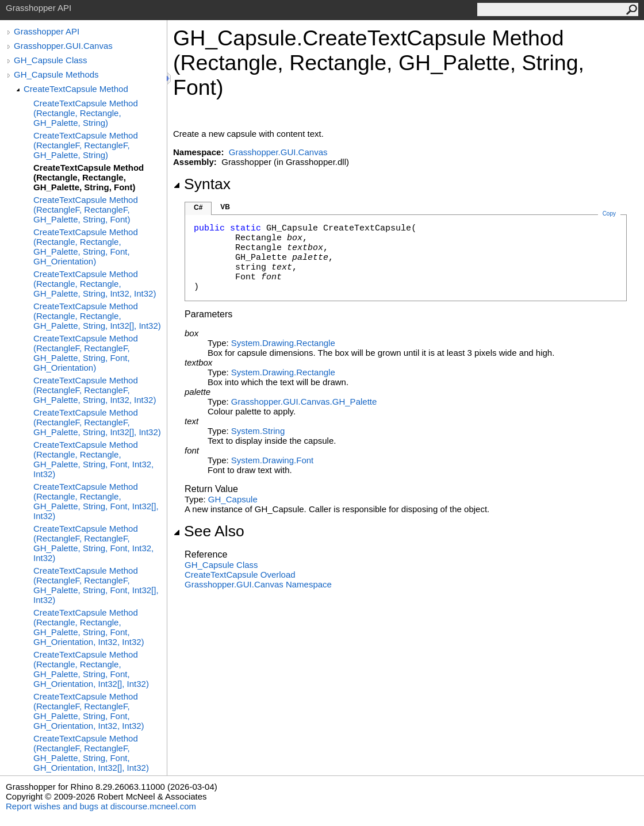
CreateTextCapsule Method (76, 89)
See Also (209, 531)
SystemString (258, 431)
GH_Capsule (233, 499)
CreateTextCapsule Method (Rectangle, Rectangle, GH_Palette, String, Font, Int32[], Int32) (96, 501)
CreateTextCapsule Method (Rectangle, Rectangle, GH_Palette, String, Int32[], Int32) (97, 316)
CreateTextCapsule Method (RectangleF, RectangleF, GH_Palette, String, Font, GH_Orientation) (86, 353)
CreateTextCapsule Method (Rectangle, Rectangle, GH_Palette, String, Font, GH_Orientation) (86, 247)
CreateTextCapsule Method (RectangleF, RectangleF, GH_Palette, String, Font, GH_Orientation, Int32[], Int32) (91, 753)
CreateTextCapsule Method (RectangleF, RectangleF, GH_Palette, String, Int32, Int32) (95, 390)
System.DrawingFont (272, 460)
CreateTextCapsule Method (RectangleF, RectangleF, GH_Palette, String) (86, 145)
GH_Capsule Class (51, 60)
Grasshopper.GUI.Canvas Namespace (258, 584)
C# (198, 208)
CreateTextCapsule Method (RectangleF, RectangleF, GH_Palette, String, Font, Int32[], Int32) (96, 585)
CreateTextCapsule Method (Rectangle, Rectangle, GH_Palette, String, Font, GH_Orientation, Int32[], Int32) (91, 669)
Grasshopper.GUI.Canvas (63, 46)
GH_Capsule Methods (56, 74)
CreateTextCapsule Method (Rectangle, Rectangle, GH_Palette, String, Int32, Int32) (95, 284)
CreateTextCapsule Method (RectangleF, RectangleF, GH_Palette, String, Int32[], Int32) (97, 422)
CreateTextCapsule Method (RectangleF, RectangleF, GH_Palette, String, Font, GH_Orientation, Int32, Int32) (89, 711)
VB (225, 207)
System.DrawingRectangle (283, 343)
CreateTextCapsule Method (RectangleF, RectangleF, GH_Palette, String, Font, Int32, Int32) (93, 543)
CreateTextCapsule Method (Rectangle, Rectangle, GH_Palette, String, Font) (89, 177)
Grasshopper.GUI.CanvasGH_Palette (304, 402)
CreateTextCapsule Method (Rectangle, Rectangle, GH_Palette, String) (86, 113)
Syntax (202, 184)
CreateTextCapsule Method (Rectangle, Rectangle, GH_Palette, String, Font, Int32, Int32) (93, 459)
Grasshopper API (47, 31)
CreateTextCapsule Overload (240, 575)
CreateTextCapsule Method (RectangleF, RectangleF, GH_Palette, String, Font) (86, 210)
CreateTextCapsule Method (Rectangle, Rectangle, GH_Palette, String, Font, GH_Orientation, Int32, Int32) (89, 627)
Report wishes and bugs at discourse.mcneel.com (101, 806)
